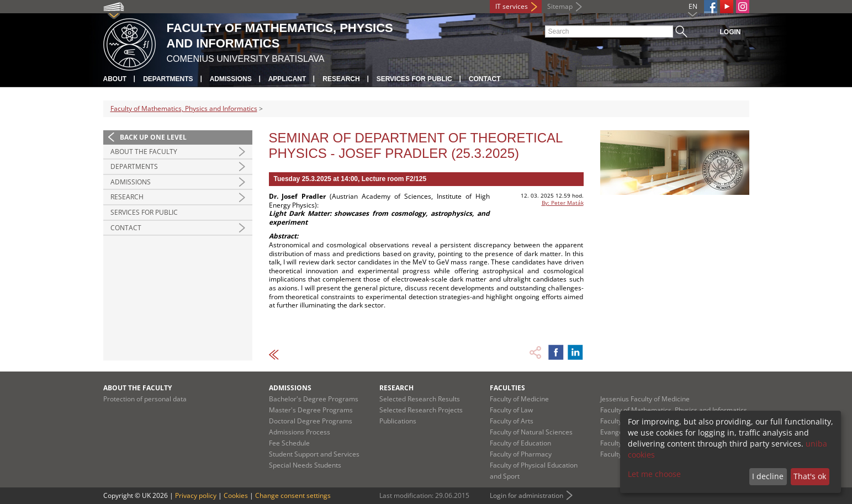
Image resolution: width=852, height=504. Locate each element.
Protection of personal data (145, 399)
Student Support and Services (314, 454)
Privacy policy (196, 495)
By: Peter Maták (563, 203)
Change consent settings (293, 495)
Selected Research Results (420, 399)
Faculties (507, 388)
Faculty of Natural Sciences (531, 432)
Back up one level (153, 137)
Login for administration (526, 495)
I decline (768, 476)
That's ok (810, 476)
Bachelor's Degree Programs (314, 399)
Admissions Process (300, 432)
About (115, 79)
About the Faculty (144, 152)
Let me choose (654, 474)
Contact (485, 79)
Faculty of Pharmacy (521, 454)
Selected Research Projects (421, 410)
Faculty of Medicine (519, 399)
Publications (398, 421)
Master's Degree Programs (311, 410)
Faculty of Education (520, 443)
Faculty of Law (511, 410)
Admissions (231, 79)
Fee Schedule (289, 443)
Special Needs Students (305, 465)
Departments (168, 79)
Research (341, 79)
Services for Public (414, 79)
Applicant (287, 79)
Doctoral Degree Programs (311, 421)
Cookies (236, 495)
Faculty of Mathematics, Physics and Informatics (184, 108)
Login (731, 32)
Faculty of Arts (512, 421)
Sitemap (560, 6)
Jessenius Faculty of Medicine (645, 399)
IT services (512, 6)
